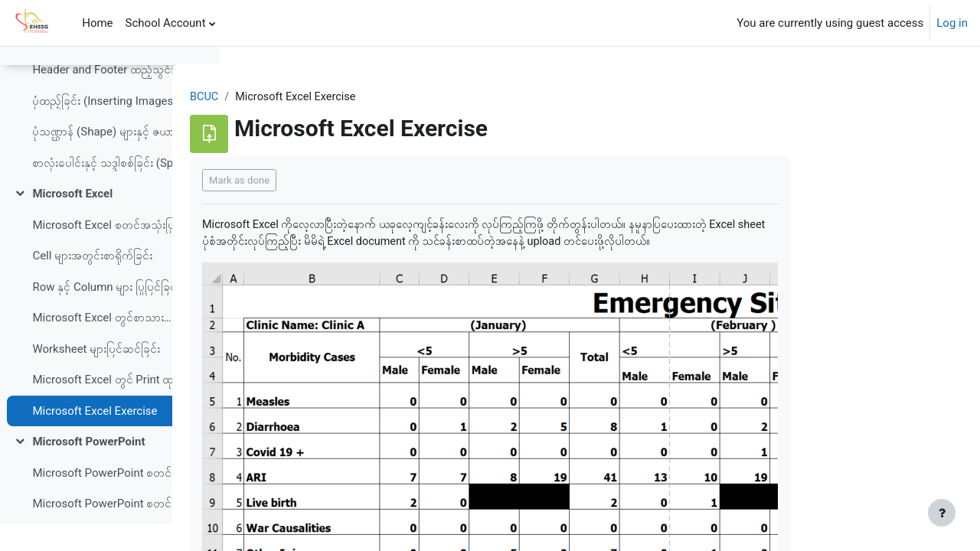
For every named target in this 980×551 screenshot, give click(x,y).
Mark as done (336, 181)
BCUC (302, 97)
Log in (952, 23)
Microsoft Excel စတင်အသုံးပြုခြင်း (110, 251)
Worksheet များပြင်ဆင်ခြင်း (96, 375)
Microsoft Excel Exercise (95, 437)
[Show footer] (942, 513)
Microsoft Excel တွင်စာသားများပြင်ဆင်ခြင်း (110, 344)
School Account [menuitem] (166, 23)
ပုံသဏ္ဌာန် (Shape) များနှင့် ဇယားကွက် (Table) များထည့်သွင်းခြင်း (110, 158)
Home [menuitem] (97, 23)
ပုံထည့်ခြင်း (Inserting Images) (105, 127)
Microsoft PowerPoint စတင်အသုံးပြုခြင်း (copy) (110, 530)
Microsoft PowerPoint (88, 468)
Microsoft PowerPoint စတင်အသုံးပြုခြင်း (110, 499)
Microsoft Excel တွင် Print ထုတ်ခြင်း (110, 406)
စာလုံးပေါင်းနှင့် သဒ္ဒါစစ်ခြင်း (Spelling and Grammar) (110, 189)
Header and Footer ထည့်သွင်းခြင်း (110, 96)
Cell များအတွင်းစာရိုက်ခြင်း (92, 282)
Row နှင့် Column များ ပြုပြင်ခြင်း (106, 313)
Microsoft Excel (72, 220)
